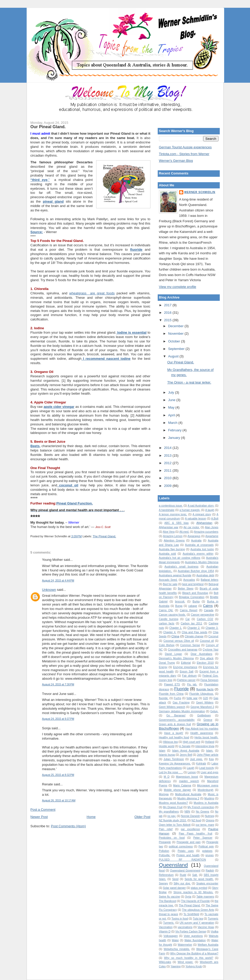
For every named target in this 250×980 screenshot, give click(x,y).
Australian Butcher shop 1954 (196, 571)
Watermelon (185, 945)
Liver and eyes (210, 772)
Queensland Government (185, 871)
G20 (206, 698)
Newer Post (39, 817)
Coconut (213, 636)
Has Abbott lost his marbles (202, 729)
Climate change (194, 636)
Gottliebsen (204, 715)
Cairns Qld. (166, 610)
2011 (168, 470)
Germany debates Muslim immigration (182, 711)
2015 (168, 320)
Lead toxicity (207, 768)
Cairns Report (189, 610)
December (176, 326)
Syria (188, 897)
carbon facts (167, 623)
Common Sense (190, 645)
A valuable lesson (195, 519)
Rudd (183, 875)
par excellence (191, 829)
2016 (168, 313)
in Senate (185, 746)
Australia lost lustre (202, 549)
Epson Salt (187, 672)
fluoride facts (205, 689)
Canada (209, 610)
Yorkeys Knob (194, 966)
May (172, 407)
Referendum (166, 875)
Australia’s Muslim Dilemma (202, 562)
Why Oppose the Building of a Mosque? (194, 954)
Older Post (142, 817)
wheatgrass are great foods (92, 293)
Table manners (205, 897)
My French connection (201, 807)
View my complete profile (178, 287)
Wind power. (185, 962)
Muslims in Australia (206, 803)
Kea (211, 759)
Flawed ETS (172, 684)
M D (166, 777)
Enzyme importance (185, 667)
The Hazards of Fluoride (195, 901)
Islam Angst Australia (186, 751)
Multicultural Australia (188, 794)
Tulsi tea (198, 919)
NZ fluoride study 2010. (173, 820)
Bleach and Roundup (195, 593)
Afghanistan (204, 523)
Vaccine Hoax (206, 927)
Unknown (49, 590)
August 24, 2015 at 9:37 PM (58, 719)
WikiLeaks (165, 962)
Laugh (190, 768)
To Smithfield (191, 914)
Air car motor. (192, 527)
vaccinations (185, 927)
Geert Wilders (205, 703)
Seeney (164, 883)
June (172, 400)
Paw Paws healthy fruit (196, 834)
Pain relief (166, 829)
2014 (168, 448)
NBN (187, 812)
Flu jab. (192, 684)
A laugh (210, 510)
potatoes (207, 851)
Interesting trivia (205, 746)
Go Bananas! (176, 715)
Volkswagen (171, 936)
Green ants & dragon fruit (175, 724)
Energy (163, 667)
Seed (175, 879)
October (175, 341)
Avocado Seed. (168, 580)
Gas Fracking (181, 703)
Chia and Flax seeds (195, 632)
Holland (210, 742)
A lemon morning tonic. (173, 514)
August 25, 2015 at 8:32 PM (58, 775)
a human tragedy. (190, 510)
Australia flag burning (172, 549)
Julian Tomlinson (174, 759)
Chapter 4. (170, 632)
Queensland (173, 865)
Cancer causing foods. (172, 615)
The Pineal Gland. (104, 536)
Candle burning (169, 619)
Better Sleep (186, 589)
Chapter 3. (212, 628)
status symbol (199, 888)
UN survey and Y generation (197, 923)
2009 (168, 486)
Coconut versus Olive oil (179, 641)
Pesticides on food (172, 838)
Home (91, 817)
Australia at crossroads (199, 545)
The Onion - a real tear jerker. (189, 382)
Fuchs (177, 698)
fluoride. (164, 698)
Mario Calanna (182, 786)
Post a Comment (43, 810)
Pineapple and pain (189, 842)
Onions (210, 820)
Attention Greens (174, 541)
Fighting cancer (186, 680)
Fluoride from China (171, 694)
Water (175, 940)
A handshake (167, 510)
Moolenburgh (206, 790)
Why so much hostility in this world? (188, 958)
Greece (208, 720)
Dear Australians (201, 654)
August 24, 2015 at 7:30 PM (58, 684)
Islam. (210, 751)
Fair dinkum (189, 676)
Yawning (176, 966)
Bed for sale (170, 584)
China (175, 636)
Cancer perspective (202, 615)
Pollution (164, 851)
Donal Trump (167, 663)
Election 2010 (205, 663)
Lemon (192, 772)
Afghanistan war (169, 527)
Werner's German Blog (176, 161)
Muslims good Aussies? (173, 803)
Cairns (208, 606)
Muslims (209, 798)
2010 (168, 478)
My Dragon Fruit (173, 807)
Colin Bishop (167, 645)
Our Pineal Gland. (48, 127)
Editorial (186, 663)
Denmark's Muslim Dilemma (176, 658)
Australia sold (168, 554)
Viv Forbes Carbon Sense (191, 932)
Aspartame (212, 536)
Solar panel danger (174, 888)
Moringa (164, 794)
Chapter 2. (194, 628)
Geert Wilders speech (172, 707)
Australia (196, 541)
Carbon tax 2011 (191, 623)
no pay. (172, 816)
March (173, 423)
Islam (162, 751)
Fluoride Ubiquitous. (201, 694)
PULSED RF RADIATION (183, 860)
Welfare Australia (208, 945)
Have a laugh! (174, 733)
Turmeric (213, 919)
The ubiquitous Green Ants (198, 910)
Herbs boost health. (206, 737)
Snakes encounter (207, 883)
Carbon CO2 (205, 619)
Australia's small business (181, 567)
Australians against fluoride (175, 575)
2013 (168, 455)
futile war (192, 698)
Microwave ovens (208, 786)
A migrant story (202, 514)
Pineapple (165, 842)
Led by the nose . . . (171, 772)
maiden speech (189, 781)
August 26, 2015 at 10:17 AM (59, 801)
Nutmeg (209, 816)
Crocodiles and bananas (183, 650)
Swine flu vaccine (170, 897)
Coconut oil (207, 641)
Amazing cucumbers (206, 532)
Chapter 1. (176, 628)
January (175, 438)
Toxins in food (180, 919)
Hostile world (167, 746)
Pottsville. (165, 855)
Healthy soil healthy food (174, 737)
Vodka (215, 932)
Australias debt (205, 575)
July (172, 392)
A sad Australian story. (201, 506)
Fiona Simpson (209, 680)
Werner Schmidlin (200, 192)
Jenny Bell (186, 755)
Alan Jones (211, 527)
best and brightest (193, 584)
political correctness (181, 847)
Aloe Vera (169, 532)
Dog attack (207, 658)
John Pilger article (208, 755)
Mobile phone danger (177, 790)
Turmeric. (169, 923)
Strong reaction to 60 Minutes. (193, 892)
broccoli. (180, 602)
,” (40, 180)
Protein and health (188, 855)
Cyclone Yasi (211, 650)
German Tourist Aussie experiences (185, 147)
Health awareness (202, 733)
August (174, 356)
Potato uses (186, 851)
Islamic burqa (167, 755)
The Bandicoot (168, 901)
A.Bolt (215, 519)
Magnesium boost (187, 777)
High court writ (191, 742)
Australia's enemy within (198, 554)
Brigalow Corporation (192, 597)
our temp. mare (205, 825)
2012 (168, 463)
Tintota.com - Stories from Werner (184, 154)
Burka (196, 602)
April (172, 415)
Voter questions (193, 936)
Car (188, 619)
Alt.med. (184, 532)
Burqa (179, 606)
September (177, 349)
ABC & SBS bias (177, 523)
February (175, 430)
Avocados (189, 580)
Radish (210, 871)
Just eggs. (196, 759)
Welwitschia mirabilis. (177, 949)
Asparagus (194, 536)
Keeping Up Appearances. (175, 764)
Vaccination (166, 927)
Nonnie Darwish (191, 816)
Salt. (195, 875)
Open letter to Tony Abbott (175, 825)
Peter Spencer (203, 838)
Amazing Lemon (173, 536)
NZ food (196, 820)
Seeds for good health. (199, 879)
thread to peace (169, 914)
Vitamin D (165, 932)
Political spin (206, 847)
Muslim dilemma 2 (188, 798)
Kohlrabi (201, 764)
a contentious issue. (171, 506)
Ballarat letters (209, 580)
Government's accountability (177, 720)
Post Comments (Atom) (68, 826)
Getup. (214, 711)
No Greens (202, 812)
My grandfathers (169, 812)
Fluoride (181, 689)
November (176, 334)
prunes (210, 855)
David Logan (173, 654)
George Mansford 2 (202, 707)
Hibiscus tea (171, 742)
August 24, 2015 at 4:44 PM (58, 581)
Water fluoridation (195, 940)
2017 (168, 305)
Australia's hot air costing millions (180, 558)
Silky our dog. (182, 883)
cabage (193, 606)
